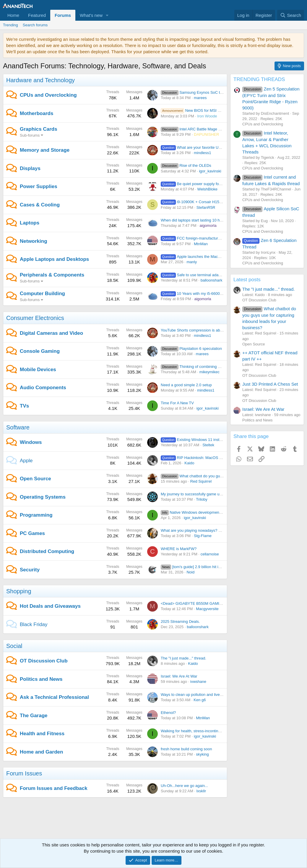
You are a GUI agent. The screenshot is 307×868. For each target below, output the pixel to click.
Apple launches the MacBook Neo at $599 (205, 257)
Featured (37, 15)
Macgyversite (207, 609)
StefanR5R (206, 207)
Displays (30, 168)
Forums (63, 15)
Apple (26, 461)
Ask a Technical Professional (54, 697)
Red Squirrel (201, 481)
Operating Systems (43, 497)
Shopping (19, 591)
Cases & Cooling (40, 205)
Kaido (189, 463)
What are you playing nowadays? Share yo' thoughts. (206, 530)
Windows (31, 442)
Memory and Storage (45, 150)
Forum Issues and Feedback (54, 788)
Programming (36, 515)
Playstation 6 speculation (191, 349)
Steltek (208, 445)
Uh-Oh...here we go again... (184, 786)
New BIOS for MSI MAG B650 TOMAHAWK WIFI (215, 110)
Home (13, 15)
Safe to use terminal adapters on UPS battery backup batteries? (223, 275)
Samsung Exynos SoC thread (195, 92)
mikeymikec (209, 372)
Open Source (35, 479)
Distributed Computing (47, 551)
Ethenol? (168, 713)
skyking (202, 754)
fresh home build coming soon (186, 749)
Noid (190, 572)
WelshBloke (207, 189)
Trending (10, 25)
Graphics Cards (39, 129)
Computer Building (42, 294)
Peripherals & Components (52, 275)
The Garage (34, 716)
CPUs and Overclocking (48, 95)
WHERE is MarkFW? (179, 549)
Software (18, 427)
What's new (91, 15)
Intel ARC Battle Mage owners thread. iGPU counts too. (217, 129)
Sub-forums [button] (30, 135)
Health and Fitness (42, 734)
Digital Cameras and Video (51, 333)
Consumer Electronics (35, 318)
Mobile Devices (38, 370)
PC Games (32, 533)
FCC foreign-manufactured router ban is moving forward (216, 238)
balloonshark (212, 280)
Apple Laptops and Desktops (54, 259)
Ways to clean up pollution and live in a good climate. (206, 695)
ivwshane (198, 682)
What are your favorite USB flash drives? (203, 147)
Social (14, 646)
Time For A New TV (177, 403)
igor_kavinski (210, 171)
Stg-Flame (203, 536)
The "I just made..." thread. (183, 658)
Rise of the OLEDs (186, 165)
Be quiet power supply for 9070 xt (197, 184)
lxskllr (201, 791)
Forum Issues (24, 773)
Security (30, 570)
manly (192, 262)
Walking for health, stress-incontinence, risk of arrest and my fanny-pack (222, 731)
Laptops (30, 223)
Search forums (35, 25)
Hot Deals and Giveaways (50, 606)
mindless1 (203, 153)
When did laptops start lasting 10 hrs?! (193, 220)
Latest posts (247, 280)
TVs (24, 406)
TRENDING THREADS (259, 79)
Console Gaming (40, 351)
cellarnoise (210, 554)
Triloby (202, 499)
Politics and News (41, 679)
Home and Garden (41, 752)
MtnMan (201, 244)
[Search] (291, 15)
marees (200, 98)
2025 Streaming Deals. (180, 621)
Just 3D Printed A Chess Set (270, 384)
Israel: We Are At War (179, 676)
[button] (107, 15)
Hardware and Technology (40, 80)
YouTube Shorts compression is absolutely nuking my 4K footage (216, 330)
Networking (34, 241)
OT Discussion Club (44, 661)
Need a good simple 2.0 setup (186, 385)
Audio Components (43, 388)
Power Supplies (39, 186)
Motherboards (36, 113)
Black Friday (34, 624)
